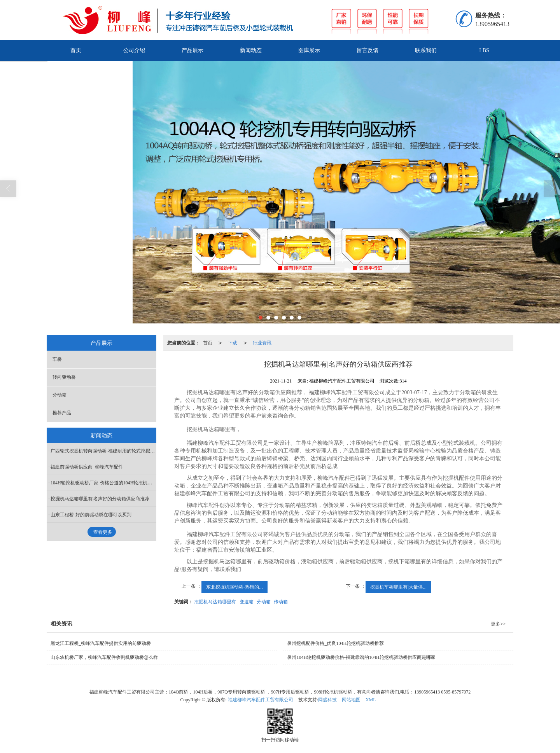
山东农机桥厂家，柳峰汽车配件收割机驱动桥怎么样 (104, 657)
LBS (484, 50)
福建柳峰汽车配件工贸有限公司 (261, 700)
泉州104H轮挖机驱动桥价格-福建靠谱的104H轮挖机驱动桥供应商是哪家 (361, 657)
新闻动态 (251, 50)
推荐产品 (62, 413)
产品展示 (192, 50)
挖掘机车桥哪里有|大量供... (398, 587)
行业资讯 (262, 343)
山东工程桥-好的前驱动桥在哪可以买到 (91, 515)
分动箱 (264, 602)
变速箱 (247, 602)
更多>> (498, 624)
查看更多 (103, 532)
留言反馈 (367, 50)
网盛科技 (327, 700)
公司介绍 (134, 50)
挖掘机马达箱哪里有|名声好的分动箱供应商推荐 (100, 499)
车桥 (57, 359)
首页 (76, 50)
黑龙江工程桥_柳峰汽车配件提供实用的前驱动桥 (101, 643)
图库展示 (309, 50)
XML (371, 700)
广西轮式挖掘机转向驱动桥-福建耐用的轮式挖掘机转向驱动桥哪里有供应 (103, 451)
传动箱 (281, 602)
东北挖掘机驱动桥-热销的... (234, 587)
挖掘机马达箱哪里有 (215, 602)
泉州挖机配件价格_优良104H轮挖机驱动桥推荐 (335, 643)
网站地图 (351, 700)
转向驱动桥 (64, 377)
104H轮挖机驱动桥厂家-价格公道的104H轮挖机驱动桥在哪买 (103, 483)
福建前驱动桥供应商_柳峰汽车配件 (87, 467)
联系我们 (426, 50)
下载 (233, 343)
